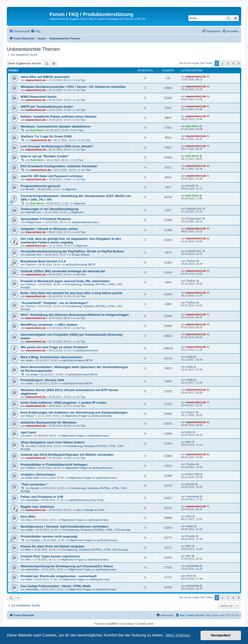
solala (29, 360)
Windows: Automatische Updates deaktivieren (56, 126)
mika (28, 520)
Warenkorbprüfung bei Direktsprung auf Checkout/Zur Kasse (67, 566)
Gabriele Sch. (34, 212)
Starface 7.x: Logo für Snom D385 (46, 136)
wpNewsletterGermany (85, 222)
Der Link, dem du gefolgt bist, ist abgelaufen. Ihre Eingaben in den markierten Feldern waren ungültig (71, 241)
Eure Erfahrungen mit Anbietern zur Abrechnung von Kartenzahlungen (74, 413)
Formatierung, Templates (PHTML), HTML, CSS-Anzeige (97, 530)
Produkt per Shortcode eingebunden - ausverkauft (59, 576)
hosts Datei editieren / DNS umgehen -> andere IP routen (63, 403)
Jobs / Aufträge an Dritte (90, 510)
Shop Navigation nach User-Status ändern (53, 442)
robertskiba (32, 500)
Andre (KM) (32, 478)
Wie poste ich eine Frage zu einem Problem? (54, 347)
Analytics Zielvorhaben (38, 474)
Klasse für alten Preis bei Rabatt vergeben (53, 546)
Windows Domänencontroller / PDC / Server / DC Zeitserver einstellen (73, 87)
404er (29, 579)
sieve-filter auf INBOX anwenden (45, 77)
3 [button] (228, 63)
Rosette (35, 540)
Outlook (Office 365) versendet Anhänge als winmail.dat (63, 271)
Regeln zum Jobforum (37, 507)
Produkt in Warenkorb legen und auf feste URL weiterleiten (65, 281)
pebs (29, 436)
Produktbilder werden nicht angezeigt (49, 536)
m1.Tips (81, 80)
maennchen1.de (36, 80)
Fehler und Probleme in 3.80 (42, 497)
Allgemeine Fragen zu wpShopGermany (89, 416)
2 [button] (222, 63)
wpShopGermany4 (87, 350)
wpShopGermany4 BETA (80, 265)
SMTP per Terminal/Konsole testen (47, 107)
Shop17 (30, 416)
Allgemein (71, 189)
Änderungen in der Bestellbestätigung (50, 209)
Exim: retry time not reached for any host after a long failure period (71, 293)
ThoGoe (31, 265)
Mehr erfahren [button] (178, 635)
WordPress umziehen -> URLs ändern (49, 325)
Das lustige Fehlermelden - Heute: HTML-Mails (56, 586)
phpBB (111, 624)
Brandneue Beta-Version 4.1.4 (43, 261)
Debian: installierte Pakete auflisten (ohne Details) (58, 117)
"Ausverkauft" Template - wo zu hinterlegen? (54, 303)
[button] (239, 63)
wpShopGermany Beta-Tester (86, 500)
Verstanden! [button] (221, 635)
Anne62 (30, 189)
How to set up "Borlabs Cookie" (45, 156)
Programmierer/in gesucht (40, 186)
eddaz (29, 530)
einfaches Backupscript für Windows (49, 422)
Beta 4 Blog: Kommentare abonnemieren (51, 357)
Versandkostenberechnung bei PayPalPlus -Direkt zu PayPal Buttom (72, 251)
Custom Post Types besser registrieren (50, 556)
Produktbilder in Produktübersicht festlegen (54, 465)
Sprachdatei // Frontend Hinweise (46, 219)
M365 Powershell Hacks (39, 97)
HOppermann (34, 222)
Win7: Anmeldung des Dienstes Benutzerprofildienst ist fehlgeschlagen (75, 315)
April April (28, 432)
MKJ (33, 446)
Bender (35, 488)
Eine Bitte (28, 517)
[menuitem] (36, 31)
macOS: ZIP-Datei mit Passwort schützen (52, 176)
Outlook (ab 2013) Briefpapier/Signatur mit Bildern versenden (67, 455)
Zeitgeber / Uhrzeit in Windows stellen (49, 229)
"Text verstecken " (35, 484)
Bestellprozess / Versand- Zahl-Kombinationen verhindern (65, 527)
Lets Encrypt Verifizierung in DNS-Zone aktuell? (57, 146)
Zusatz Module (81, 255)
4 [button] (233, 63)
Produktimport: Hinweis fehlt (42, 380)
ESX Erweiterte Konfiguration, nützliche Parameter (59, 166)
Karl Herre (37, 130)
